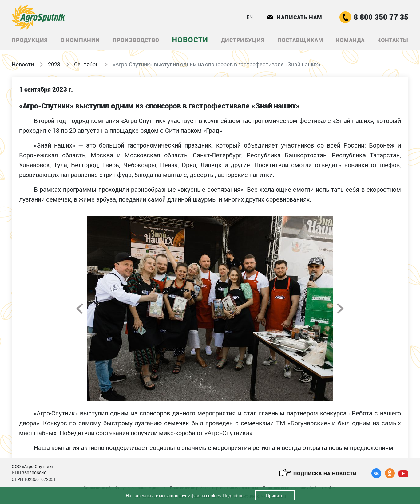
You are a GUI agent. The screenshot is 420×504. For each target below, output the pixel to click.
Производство (136, 40)
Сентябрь (86, 64)
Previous (80, 309)
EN (250, 17)
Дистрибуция (243, 40)
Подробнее (234, 496)
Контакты (393, 40)
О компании (80, 40)
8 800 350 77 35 (374, 17)
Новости (190, 40)
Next (340, 309)
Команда (350, 40)
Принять (275, 496)
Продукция (30, 40)
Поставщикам (300, 40)
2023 (54, 64)
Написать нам (295, 17)
